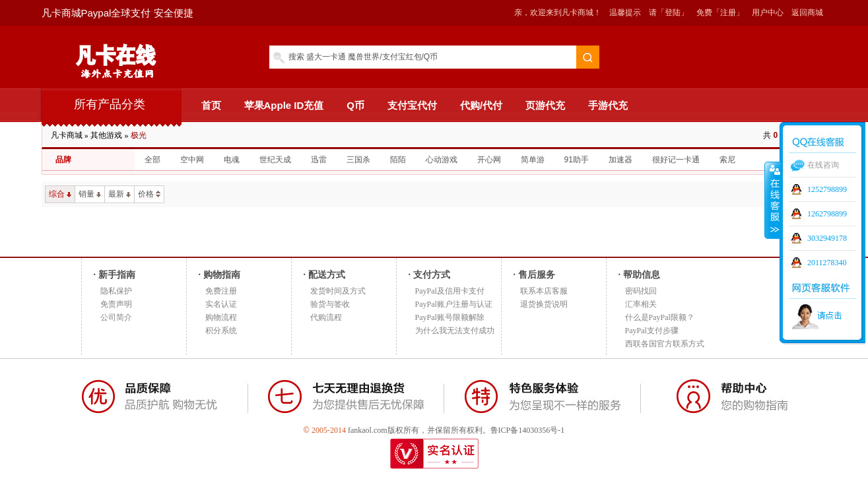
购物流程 (221, 317)
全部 (152, 160)
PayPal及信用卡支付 (450, 291)
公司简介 (116, 317)
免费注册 (221, 291)
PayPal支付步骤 (652, 331)
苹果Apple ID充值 (284, 105)
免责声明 (116, 304)
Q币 (355, 105)
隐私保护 (116, 291)
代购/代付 (481, 105)
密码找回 (641, 291)
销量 (90, 194)
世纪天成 (275, 160)
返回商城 (807, 13)
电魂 (232, 160)
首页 (211, 105)
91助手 (577, 160)
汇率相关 (641, 304)
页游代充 (545, 105)
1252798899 (827, 189)
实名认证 (221, 304)
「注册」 (728, 13)
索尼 (727, 160)
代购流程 (326, 317)
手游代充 (608, 105)
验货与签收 (330, 304)
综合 (60, 194)
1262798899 (827, 214)
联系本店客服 (544, 291)
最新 (119, 194)
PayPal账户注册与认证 (454, 304)
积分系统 (221, 331)
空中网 (192, 160)
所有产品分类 (110, 104)
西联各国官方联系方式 (665, 344)
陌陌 (398, 160)
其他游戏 (106, 135)
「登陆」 (673, 13)
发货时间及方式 (338, 291)
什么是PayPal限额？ (660, 317)
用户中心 (768, 13)
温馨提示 (625, 13)
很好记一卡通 (676, 160)
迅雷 (319, 160)
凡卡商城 (67, 135)
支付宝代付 (412, 105)
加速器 (620, 160)
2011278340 (827, 263)
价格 (149, 194)
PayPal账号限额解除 (450, 317)
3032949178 (827, 238)
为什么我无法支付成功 (455, 331)
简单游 (533, 160)
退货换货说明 (544, 304)
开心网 (489, 160)
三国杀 (358, 160)
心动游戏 (442, 160)
